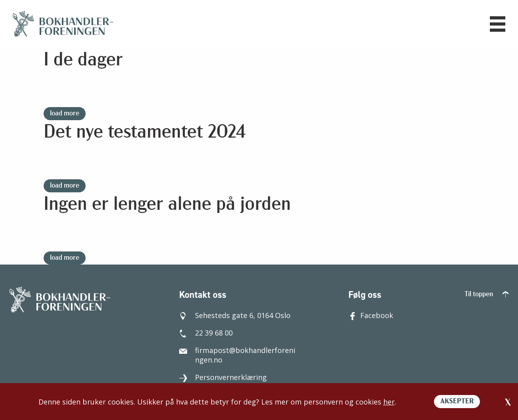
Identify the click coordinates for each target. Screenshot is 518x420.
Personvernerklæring (223, 377)
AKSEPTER (457, 402)
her (389, 402)
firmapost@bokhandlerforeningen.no (237, 355)
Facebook (371, 315)
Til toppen (486, 294)
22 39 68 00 (206, 333)
